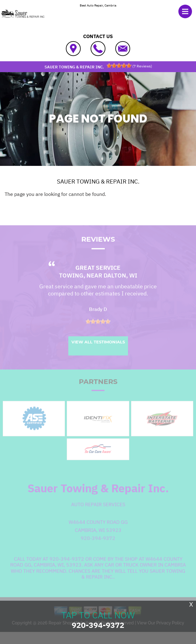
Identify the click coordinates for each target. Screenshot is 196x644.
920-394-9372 (98, 547)
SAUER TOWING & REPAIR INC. (98, 181)
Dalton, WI (120, 284)
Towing (71, 284)
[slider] (119, 66)
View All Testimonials (98, 351)
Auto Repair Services (98, 513)
